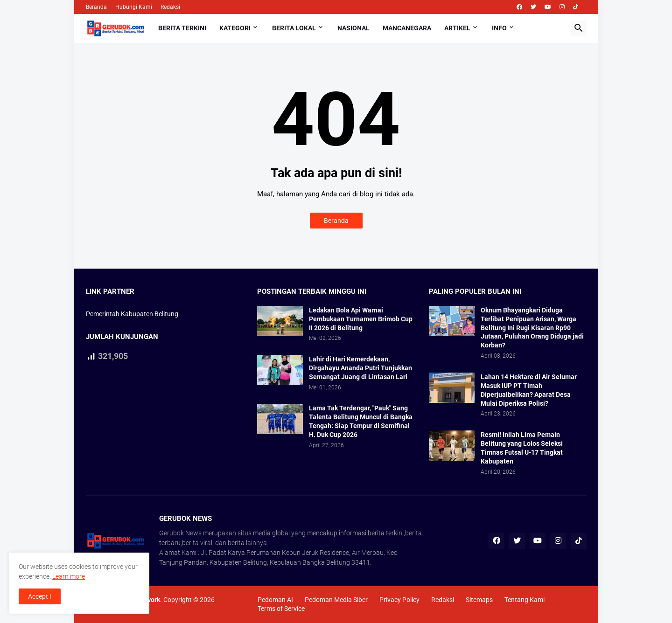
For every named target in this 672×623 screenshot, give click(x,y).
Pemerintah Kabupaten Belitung (132, 314)
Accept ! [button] (40, 596)
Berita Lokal (294, 28)
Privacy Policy (399, 600)
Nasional (353, 28)
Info (499, 28)
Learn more (69, 576)
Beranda (96, 7)
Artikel (457, 28)
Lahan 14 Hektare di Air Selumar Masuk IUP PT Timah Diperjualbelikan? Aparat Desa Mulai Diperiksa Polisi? (529, 390)
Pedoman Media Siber (336, 600)
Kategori (235, 28)
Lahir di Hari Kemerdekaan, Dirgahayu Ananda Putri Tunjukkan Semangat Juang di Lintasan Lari (360, 368)
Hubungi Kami (134, 7)
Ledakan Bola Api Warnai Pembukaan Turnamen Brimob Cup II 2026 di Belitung (361, 319)
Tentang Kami (525, 600)
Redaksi (170, 7)
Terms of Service (281, 609)
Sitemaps (479, 600)
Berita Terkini (182, 28)
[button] (579, 28)
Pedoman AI (275, 600)
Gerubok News (180, 533)
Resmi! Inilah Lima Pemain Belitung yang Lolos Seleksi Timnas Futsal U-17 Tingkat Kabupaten (522, 448)
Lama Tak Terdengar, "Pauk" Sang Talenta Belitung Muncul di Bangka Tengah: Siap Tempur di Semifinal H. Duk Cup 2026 (361, 421)
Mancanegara (407, 28)
